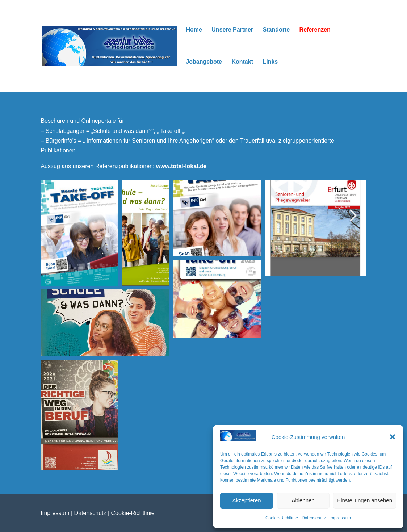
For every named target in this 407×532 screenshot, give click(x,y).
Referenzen (315, 30)
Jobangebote (204, 62)
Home (194, 30)
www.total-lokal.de (181, 166)
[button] (393, 437)
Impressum (340, 518)
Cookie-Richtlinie (282, 518)
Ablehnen (303, 500)
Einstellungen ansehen (365, 500)
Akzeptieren (246, 500)
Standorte (276, 30)
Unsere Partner (232, 30)
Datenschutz (314, 518)
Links (270, 62)
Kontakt (242, 62)
